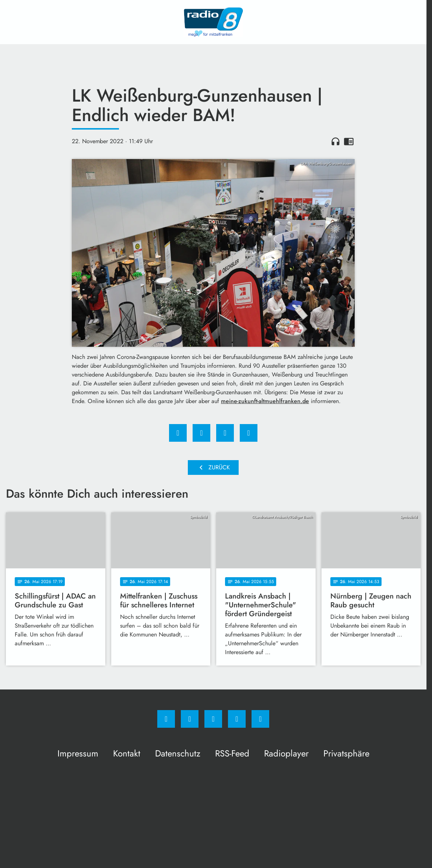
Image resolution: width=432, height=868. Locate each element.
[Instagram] (190, 719)
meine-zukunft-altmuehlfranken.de (265, 401)
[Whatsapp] (213, 719)
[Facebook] (166, 719)
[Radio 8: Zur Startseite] (213, 22)
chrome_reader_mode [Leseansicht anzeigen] (349, 141)
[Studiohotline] (237, 719)
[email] (260, 719)
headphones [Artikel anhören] (336, 141)
